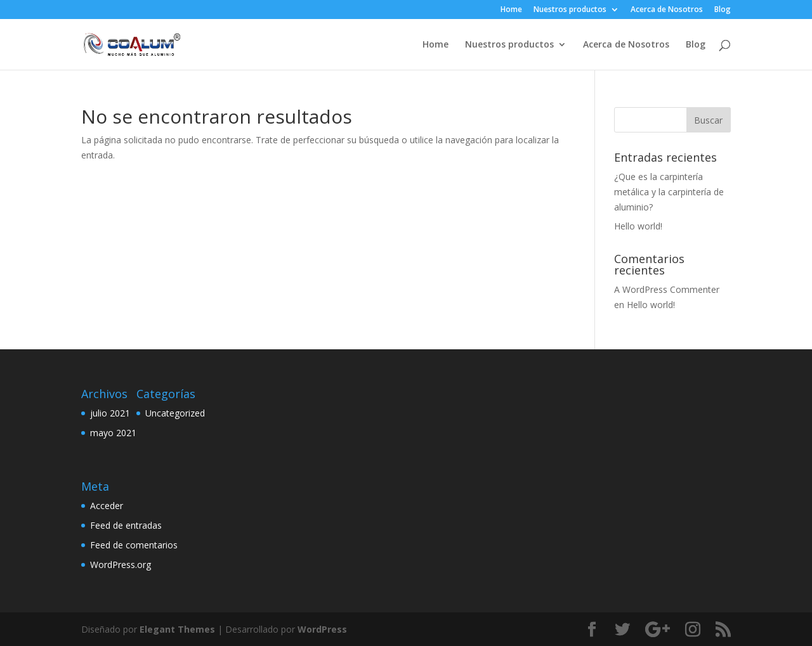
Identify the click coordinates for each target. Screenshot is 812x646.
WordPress (322, 629)
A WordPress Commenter (667, 289)
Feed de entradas (126, 525)
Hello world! (638, 226)
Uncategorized (175, 413)
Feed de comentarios (134, 545)
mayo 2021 (113, 433)
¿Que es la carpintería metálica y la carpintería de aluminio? (669, 192)
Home (511, 10)
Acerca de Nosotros (667, 10)
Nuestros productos (570, 10)
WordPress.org (121, 565)
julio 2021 (110, 413)
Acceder (107, 506)
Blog (723, 10)
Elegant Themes (177, 629)
